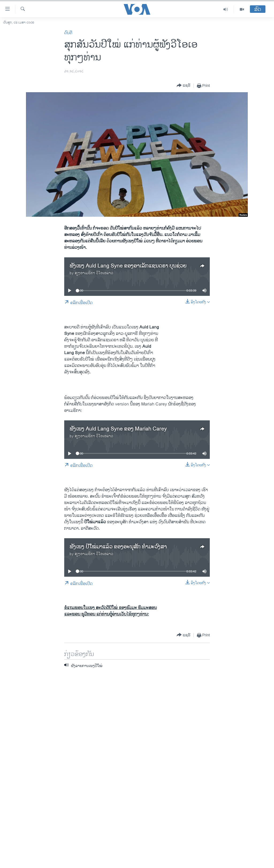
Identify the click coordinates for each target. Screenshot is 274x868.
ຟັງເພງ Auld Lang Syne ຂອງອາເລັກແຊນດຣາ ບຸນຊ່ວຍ (128, 266)
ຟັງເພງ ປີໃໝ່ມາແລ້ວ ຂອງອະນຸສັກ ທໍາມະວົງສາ (118, 547)
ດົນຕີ (68, 33)
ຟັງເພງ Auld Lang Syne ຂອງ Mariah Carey (118, 429)
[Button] (184, 86)
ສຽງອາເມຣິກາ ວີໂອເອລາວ (94, 273)
